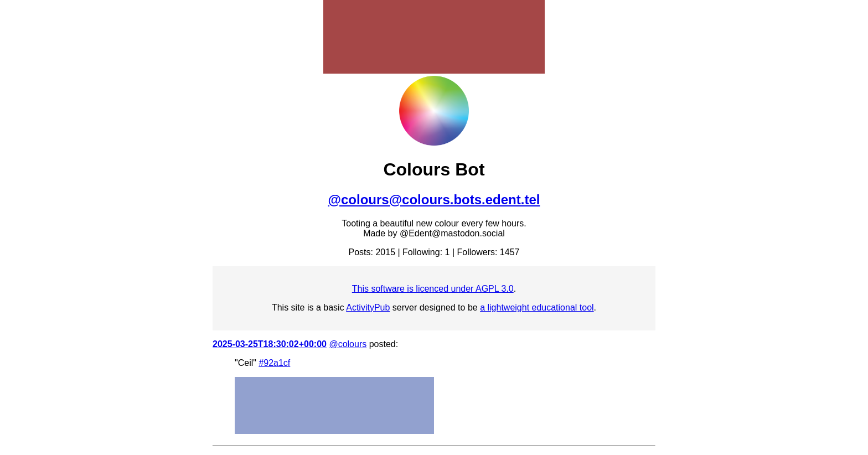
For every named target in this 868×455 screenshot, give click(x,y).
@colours (348, 344)
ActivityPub (368, 307)
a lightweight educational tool (537, 307)
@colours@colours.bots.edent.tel (434, 200)
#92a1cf (274, 363)
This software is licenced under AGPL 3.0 (433, 289)
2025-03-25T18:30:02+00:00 (270, 344)
